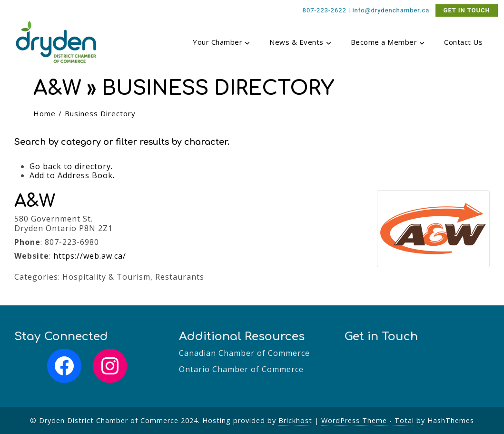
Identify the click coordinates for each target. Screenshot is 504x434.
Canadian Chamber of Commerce (244, 353)
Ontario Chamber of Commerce (241, 369)
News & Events (301, 43)
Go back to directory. (71, 166)
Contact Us (463, 42)
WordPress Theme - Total (368, 420)
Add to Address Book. (72, 175)
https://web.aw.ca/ (90, 256)
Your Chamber (222, 43)
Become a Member (388, 43)
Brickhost (295, 420)
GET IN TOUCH (467, 10)
